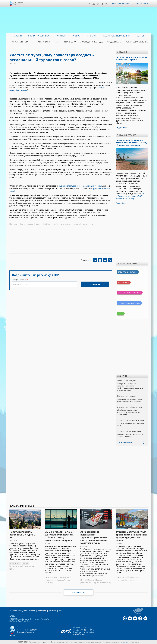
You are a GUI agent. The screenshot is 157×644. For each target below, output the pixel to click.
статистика (130, 580)
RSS (61, 611)
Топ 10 (121, 314)
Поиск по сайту (141, 4)
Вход (114, 4)
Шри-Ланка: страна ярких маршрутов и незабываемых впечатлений (128, 412)
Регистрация (124, 4)
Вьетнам (99, 580)
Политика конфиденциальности (22, 611)
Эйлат (12, 569)
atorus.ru (126, 642)
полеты (85, 224)
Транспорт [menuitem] (61, 36)
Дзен (90, 4)
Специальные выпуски (128, 272)
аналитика (120, 580)
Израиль (26, 563)
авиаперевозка (65, 577)
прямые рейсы (15, 563)
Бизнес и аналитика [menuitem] (39, 36)
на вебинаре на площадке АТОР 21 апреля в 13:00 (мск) (131, 196)
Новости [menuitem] (17, 36)
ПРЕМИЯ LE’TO (69, 42)
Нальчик (23, 224)
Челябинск (46, 224)
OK (102, 4)
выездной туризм (64, 580)
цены (91, 224)
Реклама (52, 611)
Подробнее (121, 203)
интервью (76, 224)
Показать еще (78, 592)
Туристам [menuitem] (92, 36)
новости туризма (16, 566)
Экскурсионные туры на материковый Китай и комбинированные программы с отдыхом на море (130, 387)
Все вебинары (126, 443)
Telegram (106, 4)
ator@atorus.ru (28, 632)
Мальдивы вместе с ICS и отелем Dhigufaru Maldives (130, 435)
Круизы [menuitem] (76, 36)
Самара (38, 224)
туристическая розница (102, 583)
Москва (30, 224)
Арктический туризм (49, 42)
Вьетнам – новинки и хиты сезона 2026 (130, 424)
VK (98, 4)
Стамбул (55, 224)
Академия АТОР (114, 42)
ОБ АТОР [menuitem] (140, 36)
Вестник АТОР (123, 282)
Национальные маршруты (129, 303)
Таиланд (91, 580)
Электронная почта (19, 280)
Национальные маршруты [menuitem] (117, 36)
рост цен (49, 583)
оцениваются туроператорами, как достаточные (81, 186)
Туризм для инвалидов (91, 42)
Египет (84, 580)
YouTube (94, 4)
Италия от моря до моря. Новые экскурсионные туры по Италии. (130, 400)
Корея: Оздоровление (137, 42)
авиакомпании (65, 224)
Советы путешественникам (129, 293)
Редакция (42, 611)
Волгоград (14, 224)
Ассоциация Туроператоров (20, 3)
